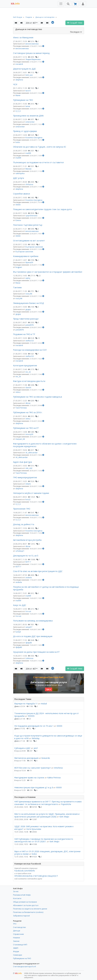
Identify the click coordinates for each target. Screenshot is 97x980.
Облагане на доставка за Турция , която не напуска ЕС (40, 147)
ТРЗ (15, 924)
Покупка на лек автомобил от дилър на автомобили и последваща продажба (46, 588)
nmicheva (58, 768)
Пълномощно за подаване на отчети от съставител (38, 162)
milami (28, 484)
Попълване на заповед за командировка (33, 621)
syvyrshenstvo (31, 216)
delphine (19, 80)
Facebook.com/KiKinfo (25, 871)
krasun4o (46, 758)
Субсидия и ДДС (22, 748)
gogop (28, 309)
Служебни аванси (22, 194)
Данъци (17, 931)
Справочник (18, 934)
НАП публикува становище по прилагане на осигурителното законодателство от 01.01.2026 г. (44, 840)
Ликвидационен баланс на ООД (28, 303)
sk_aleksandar (32, 453)
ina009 (28, 153)
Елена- (18, 220)
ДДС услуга (19, 178)
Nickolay (36, 738)
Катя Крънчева (34, 829)
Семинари (18, 955)
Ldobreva (29, 658)
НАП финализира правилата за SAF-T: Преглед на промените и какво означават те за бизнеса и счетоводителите (48, 803)
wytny (28, 278)
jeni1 (36, 748)
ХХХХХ (18, 205)
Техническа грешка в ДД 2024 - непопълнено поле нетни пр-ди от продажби (47, 715)
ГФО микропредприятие (25, 477)
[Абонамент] (76, 4)
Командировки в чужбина (26, 256)
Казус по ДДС (20, 605)
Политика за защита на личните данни (30, 909)
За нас (16, 891)
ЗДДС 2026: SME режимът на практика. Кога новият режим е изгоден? (44, 828)
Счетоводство (19, 927)
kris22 (28, 499)
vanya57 (29, 627)
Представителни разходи (26, 319)
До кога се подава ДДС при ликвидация (33, 636)
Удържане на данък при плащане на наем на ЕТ (36, 652)
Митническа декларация (26, 758)
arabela (29, 577)
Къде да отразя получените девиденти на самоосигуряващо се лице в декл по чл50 (48, 737)
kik (17, 973)
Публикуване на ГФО (23, 100)
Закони (16, 941)
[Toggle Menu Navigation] (61, 4)
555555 (31, 716)
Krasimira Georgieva (34, 137)
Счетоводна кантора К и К (25, 966)
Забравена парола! (21, 916)
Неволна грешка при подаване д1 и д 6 (34, 787)
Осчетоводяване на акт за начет (29, 241)
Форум (16, 951)
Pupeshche (66, 804)
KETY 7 (28, 562)
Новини (16, 938)
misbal (44, 704)
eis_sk (28, 372)
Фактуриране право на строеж (29, 778)
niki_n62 (29, 468)
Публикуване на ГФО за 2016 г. (28, 412)
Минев (28, 169)
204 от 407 (31, 23)
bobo (18, 142)
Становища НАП (20, 945)
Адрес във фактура (22, 462)
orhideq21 (20, 551)
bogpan (19, 267)
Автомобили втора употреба (27, 540)
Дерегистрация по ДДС (25, 69)
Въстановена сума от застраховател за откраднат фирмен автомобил (48, 272)
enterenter (30, 122)
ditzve (28, 403)
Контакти (17, 898)
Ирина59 (29, 262)
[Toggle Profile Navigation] (83, 4)
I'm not (28, 611)
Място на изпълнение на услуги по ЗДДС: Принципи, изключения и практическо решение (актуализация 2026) (47, 815)
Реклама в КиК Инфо (22, 895)
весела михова (32, 44)
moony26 (29, 434)
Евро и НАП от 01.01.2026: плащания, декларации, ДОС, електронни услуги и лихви (47, 853)
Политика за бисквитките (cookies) (28, 912)
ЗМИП (16, 948)
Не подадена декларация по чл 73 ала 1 (34, 726)
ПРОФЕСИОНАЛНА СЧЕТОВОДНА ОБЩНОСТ (36, 876)
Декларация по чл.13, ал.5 (26, 556)
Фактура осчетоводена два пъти (29, 381)
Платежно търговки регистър (28, 225)
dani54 (28, 387)
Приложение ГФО (22, 509)
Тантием (17, 287)
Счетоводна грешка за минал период (31, 53)
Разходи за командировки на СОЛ (30, 350)
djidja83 (29, 643)
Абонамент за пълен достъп (26, 905)
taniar (28, 106)
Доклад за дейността (24, 524)
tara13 (28, 91)
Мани (18, 95)
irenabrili (19, 64)
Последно (76, 32)
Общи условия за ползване (25, 902)
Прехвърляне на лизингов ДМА (28, 116)
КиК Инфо (64, 817)
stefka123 (30, 341)
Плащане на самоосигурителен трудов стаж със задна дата (42, 209)
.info (15, 4)
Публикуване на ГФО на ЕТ (26, 428)
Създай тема (75, 23)
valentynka (20, 173)
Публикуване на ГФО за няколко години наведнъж (38, 397)
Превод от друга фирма (25, 131)
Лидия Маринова (33, 59)
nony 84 (29, 294)
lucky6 (18, 632)
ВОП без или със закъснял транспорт (33, 768)
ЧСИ (15, 84)
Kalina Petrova (54, 778)
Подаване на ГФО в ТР (24, 334)
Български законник (34, 247)
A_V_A (18, 111)
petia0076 (30, 325)
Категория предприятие (25, 365)
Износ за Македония (23, 37)
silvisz (18, 392)
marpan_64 (20, 439)
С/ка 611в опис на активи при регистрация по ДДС (38, 571)
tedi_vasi (29, 75)
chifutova (29, 184)
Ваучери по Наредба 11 (26, 704)
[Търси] (68, 3)
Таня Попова (21, 408)
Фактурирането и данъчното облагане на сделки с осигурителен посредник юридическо (45, 445)
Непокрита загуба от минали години (31, 493)
